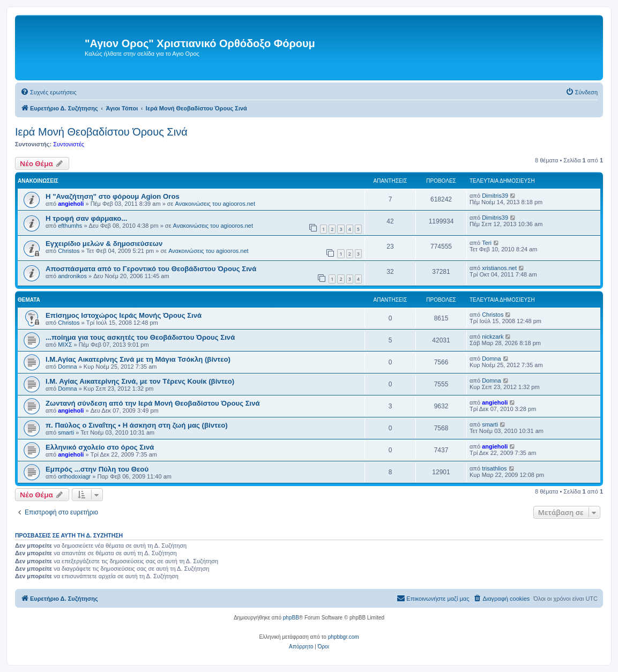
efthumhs (70, 226)
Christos (69, 251)
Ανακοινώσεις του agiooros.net (215, 204)
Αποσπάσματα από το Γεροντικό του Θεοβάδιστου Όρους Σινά (151, 269)
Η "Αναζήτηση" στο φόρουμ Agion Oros (113, 196)
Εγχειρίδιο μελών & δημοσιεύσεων (104, 244)
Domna (67, 367)
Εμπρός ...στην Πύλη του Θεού (97, 469)
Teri (487, 243)
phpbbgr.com (344, 637)
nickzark (493, 337)
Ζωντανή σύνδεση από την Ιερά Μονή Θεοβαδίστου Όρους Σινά (153, 403)
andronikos (72, 276)
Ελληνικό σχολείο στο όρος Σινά (100, 447)
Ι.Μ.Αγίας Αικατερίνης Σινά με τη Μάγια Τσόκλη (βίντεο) (138, 359)
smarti (66, 432)
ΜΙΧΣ (65, 345)
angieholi (71, 204)
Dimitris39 (495, 196)
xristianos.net (499, 268)
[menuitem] (49, 92)
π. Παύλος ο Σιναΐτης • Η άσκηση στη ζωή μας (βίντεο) (137, 425)
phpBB (291, 618)
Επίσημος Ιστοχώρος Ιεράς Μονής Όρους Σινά (124, 315)
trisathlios (494, 468)
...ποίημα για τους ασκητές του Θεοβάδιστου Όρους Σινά (140, 337)
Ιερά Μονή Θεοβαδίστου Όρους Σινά (101, 132)
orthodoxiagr (74, 476)
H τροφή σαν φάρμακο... (86, 218)
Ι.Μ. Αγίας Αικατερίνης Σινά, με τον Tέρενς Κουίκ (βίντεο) (140, 381)
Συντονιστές (69, 144)
